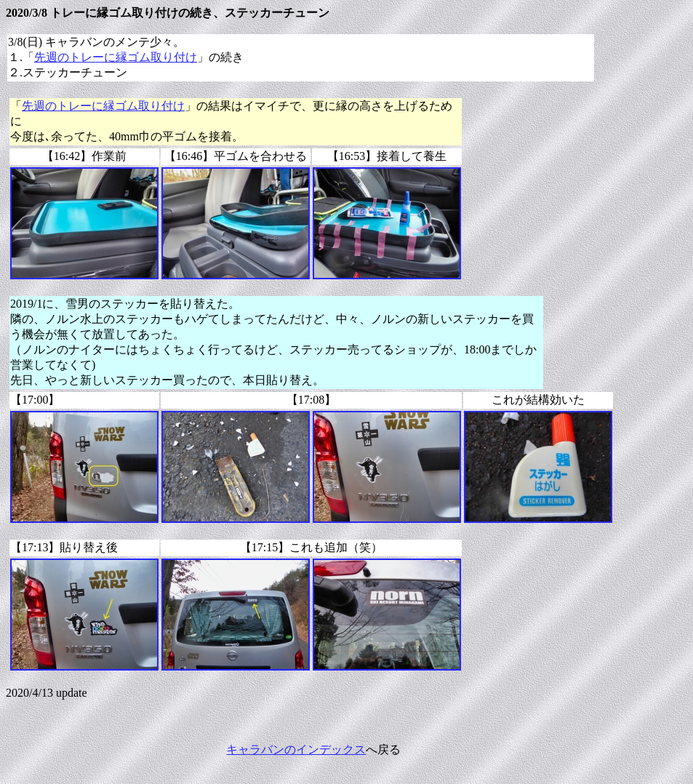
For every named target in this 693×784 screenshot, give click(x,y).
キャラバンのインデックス (296, 749)
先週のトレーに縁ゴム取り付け (116, 57)
